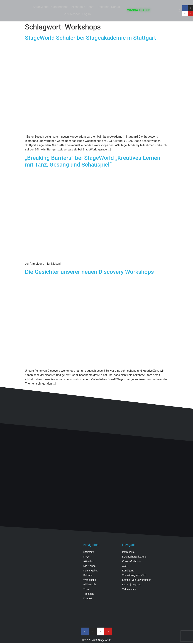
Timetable (103, 7)
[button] (179, 11)
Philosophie (77, 7)
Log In (86, 14)
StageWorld (41, 7)
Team (91, 7)
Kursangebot (59, 7)
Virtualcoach (72, 14)
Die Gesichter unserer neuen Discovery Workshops (89, 272)
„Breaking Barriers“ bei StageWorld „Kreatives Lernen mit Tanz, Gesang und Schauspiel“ (93, 161)
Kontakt (116, 7)
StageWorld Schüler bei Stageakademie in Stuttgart (91, 38)
